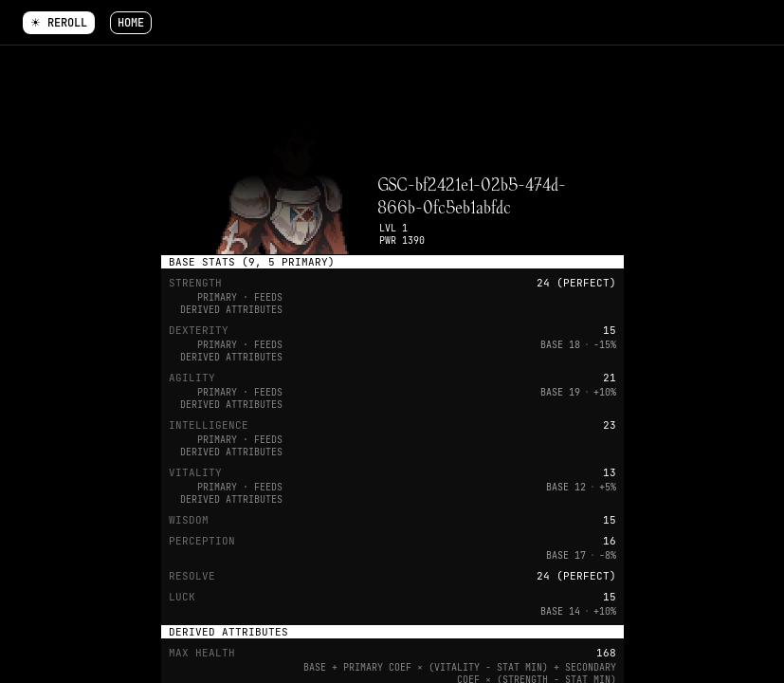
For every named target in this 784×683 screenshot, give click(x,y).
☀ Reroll (59, 23)
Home (131, 23)
